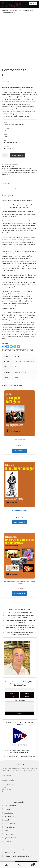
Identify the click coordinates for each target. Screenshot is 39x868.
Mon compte (6, 865)
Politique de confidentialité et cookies (17, 856)
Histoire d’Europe (28, 11)
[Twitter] (8, 347)
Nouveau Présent (10, 827)
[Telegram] (11, 347)
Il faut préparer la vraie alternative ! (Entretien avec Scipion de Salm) (21, 622)
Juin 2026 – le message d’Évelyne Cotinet (21, 613)
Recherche (19, 865)
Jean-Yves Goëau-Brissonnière (25, 362)
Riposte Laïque (9, 834)
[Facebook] (4, 347)
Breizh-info (8, 809)
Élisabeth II (13, 172)
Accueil (6, 11)
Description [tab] (6, 184)
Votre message (20, 700)
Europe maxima (10, 816)
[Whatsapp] (15, 347)
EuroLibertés (9, 813)
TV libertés (8, 841)
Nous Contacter (7, 775)
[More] (18, 347)
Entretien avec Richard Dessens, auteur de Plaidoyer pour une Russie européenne (21, 633)
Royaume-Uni (6, 174)
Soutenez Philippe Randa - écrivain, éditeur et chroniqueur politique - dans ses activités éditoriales (20, 684)
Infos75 (7, 820)
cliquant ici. (32, 756)
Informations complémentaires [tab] (12, 189)
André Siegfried (13, 170)
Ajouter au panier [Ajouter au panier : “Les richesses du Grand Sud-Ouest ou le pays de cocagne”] (19, 593)
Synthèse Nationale (11, 838)
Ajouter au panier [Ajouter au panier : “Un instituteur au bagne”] (19, 522)
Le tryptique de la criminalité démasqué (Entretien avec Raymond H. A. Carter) (21, 617)
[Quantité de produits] (5, 155)
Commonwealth (23, 170)
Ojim (6, 831)
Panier (30, 864)
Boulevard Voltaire (10, 806)
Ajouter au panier (17, 155)
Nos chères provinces (16, 11)
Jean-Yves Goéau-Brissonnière (26, 172)
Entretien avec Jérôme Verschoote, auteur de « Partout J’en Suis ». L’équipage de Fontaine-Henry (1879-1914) (21, 627)
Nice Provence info (10, 823)
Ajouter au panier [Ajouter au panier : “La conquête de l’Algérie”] (19, 451)
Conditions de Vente (11, 852)
